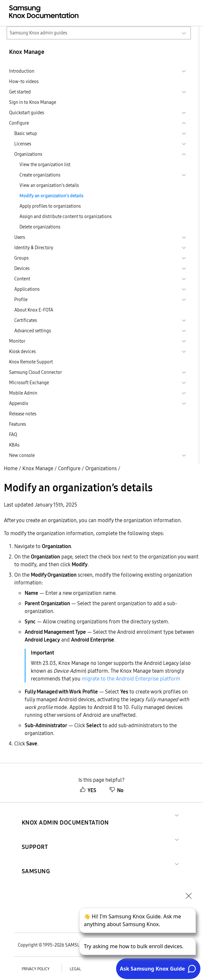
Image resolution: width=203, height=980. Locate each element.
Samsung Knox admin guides (38, 33)
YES (88, 790)
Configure (69, 468)
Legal (75, 969)
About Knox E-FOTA (34, 310)
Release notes (23, 414)
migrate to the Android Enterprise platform (131, 679)
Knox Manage (38, 468)
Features (18, 424)
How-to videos (24, 81)
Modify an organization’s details (51, 196)
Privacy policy (36, 969)
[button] (65, 815)
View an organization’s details (49, 185)
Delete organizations (40, 227)
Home (11, 468)
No (116, 790)
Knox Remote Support (31, 362)
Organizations (101, 468)
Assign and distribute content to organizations (66, 216)
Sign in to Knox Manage (33, 102)
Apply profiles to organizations (50, 206)
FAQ (13, 435)
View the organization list (45, 165)
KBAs (14, 445)
